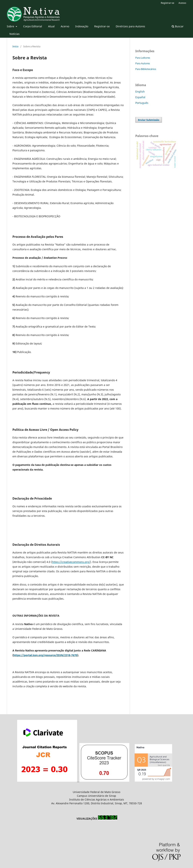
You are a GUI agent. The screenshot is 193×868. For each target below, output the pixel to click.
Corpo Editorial (33, 26)
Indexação (82, 26)
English (140, 91)
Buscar (178, 26)
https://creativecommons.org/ (71, 562)
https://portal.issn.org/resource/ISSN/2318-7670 (45, 655)
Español (140, 97)
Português (142, 103)
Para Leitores (143, 58)
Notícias (15, 34)
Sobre (11, 26)
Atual (51, 26)
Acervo (65, 26)
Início (15, 46)
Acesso (182, 3)
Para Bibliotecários (146, 69)
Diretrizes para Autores (130, 26)
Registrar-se (102, 26)
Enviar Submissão (149, 120)
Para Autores (143, 63)
